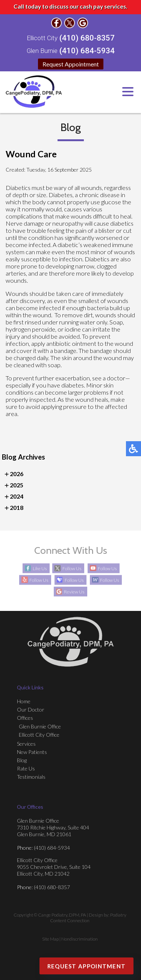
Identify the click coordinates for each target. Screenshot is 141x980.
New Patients (32, 752)
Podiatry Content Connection (88, 918)
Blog (22, 760)
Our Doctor (31, 709)
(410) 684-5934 (87, 51)
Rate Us (26, 768)
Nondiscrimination (80, 939)
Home (24, 701)
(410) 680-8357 (87, 38)
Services (26, 744)
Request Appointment (71, 64)
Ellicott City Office (39, 735)
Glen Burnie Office (40, 726)
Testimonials (31, 777)
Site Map (50, 939)
